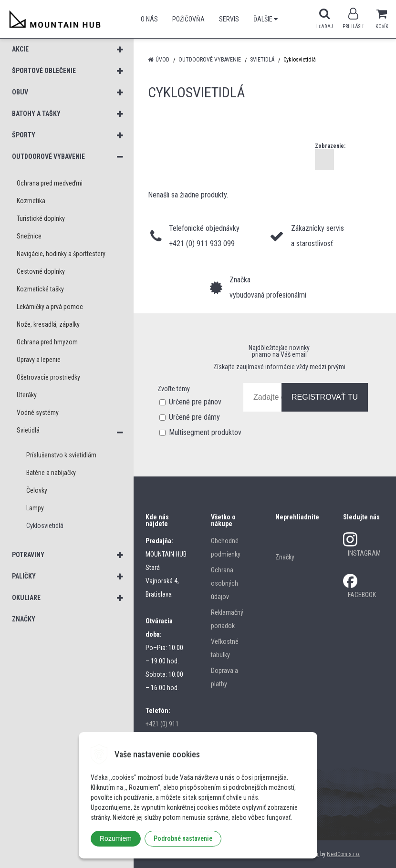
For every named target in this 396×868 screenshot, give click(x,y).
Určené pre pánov (195, 402)
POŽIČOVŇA (188, 19)
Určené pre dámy (194, 417)
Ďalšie (266, 19)
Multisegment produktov (205, 432)
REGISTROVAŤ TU (325, 397)
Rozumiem (116, 838)
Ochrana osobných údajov (224, 583)
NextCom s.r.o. (344, 854)
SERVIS (229, 19)
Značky (285, 557)
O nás (149, 19)
